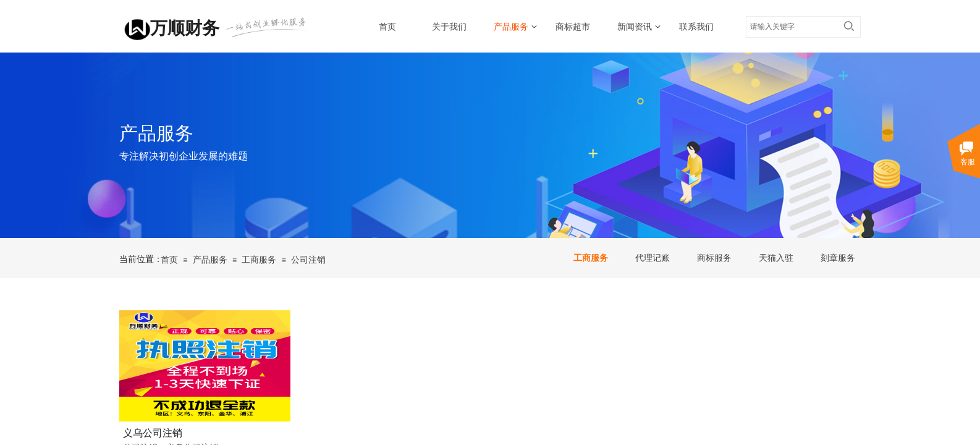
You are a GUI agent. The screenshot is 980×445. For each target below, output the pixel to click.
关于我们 (449, 27)
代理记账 (653, 258)
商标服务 (714, 258)
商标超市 (573, 27)
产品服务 (511, 27)
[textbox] (792, 27)
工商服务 (591, 258)
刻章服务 (838, 258)
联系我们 (696, 27)
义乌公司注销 (153, 433)
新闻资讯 (635, 27)
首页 (387, 27)
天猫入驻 (776, 258)
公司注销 (308, 260)
